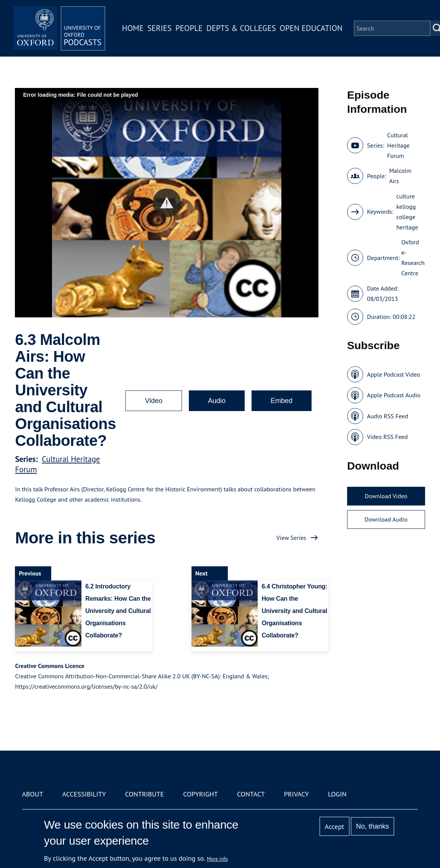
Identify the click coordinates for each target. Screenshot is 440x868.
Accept (334, 827)
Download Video (386, 496)
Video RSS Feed (387, 437)
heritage (407, 227)
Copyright (201, 794)
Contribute (145, 794)
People (189, 28)
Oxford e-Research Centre (413, 258)
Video (154, 401)
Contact (251, 794)
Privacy (296, 794)
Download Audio (386, 519)
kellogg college (406, 212)
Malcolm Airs (400, 176)
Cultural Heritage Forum (399, 145)
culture (406, 196)
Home (133, 28)
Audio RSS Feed (387, 416)
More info (217, 859)
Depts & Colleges (241, 28)
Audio (217, 401)
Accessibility (84, 794)
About (33, 794)
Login (337, 794)
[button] (167, 203)
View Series (291, 538)
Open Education (311, 28)
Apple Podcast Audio (394, 395)
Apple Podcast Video (394, 374)
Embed (282, 401)
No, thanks (372, 826)
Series (159, 28)
